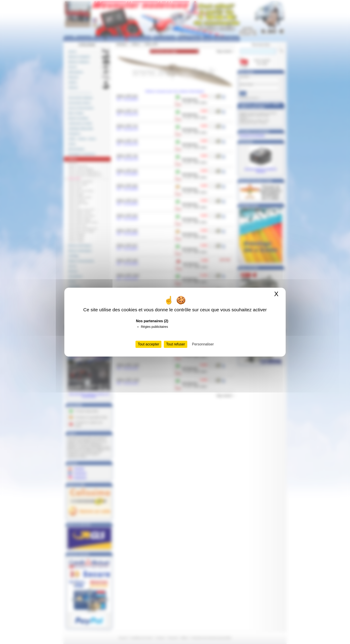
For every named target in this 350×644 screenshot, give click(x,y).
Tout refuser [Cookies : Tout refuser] (175, 344)
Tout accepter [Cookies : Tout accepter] (148, 344)
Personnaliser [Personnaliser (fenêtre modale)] (203, 344)
